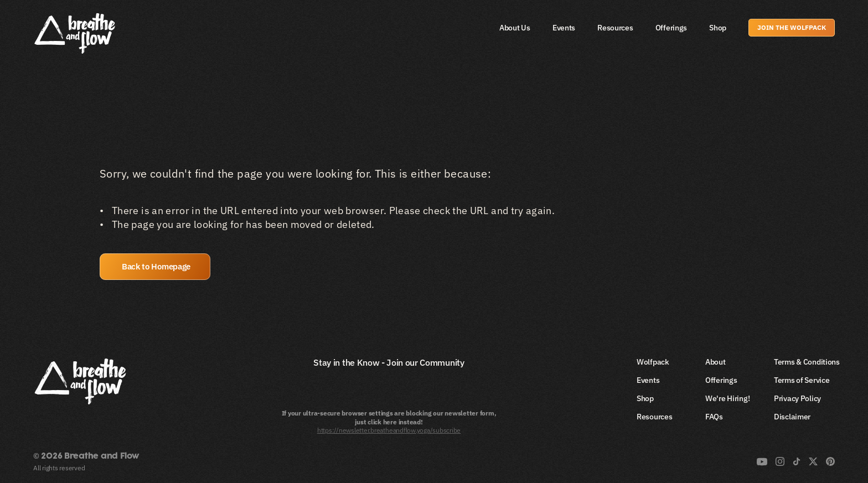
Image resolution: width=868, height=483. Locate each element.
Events (564, 28)
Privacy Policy (797, 398)
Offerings (671, 28)
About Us (515, 28)
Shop (718, 28)
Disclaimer (792, 417)
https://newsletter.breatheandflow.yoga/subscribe (389, 430)
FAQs (714, 417)
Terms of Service (802, 380)
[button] (155, 266)
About (715, 362)
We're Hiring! (727, 398)
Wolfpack (653, 362)
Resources (615, 28)
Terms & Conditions (807, 362)
